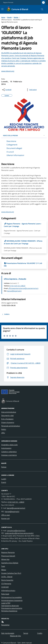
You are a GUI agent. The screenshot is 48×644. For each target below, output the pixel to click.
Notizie (16, 17)
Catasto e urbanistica (9, 452)
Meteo (4, 570)
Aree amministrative (9, 412)
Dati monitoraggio (8, 633)
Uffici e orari (6, 515)
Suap (3, 566)
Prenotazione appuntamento (12, 608)
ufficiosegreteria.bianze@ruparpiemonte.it (23, 288)
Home (3, 17)
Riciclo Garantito (7, 580)
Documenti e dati (7, 415)
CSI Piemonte (6, 584)
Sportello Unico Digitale (10, 563)
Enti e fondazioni (7, 419)
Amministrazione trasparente (12, 600)
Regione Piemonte (8, 2)
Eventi (4, 482)
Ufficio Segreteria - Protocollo (15, 279)
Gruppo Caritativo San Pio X (11, 573)
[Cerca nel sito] (41, 9)
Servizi (26, 633)
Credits (40, 633)
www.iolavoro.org (8, 212)
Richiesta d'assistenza (9, 611)
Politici (4, 429)
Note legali (5, 594)
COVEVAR (5, 587)
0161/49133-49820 (18, 286)
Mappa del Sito (15, 636)
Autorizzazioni (6, 448)
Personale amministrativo (11, 426)
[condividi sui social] (7, 90)
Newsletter (5, 625)
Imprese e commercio (9, 455)
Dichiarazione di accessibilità (11, 597)
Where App (5, 559)
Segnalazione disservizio (10, 606)
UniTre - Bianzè (7, 577)
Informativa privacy (8, 590)
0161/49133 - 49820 (16, 502)
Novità (9, 17)
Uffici (3, 433)
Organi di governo (8, 422)
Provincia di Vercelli (8, 556)
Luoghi (4, 479)
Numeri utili (5, 518)
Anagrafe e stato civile (9, 445)
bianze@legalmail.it (14, 291)
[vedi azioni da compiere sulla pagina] (31, 90)
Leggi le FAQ (6, 603)
